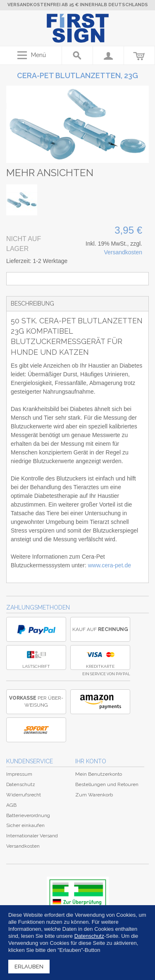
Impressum (19, 774)
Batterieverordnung (28, 815)
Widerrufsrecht (24, 795)
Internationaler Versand (32, 836)
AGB (11, 805)
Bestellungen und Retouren (107, 784)
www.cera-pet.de (110, 565)
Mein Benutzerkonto (99, 774)
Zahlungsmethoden (38, 607)
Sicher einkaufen (25, 825)
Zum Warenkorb (94, 795)
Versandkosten (123, 252)
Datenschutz (21, 784)
